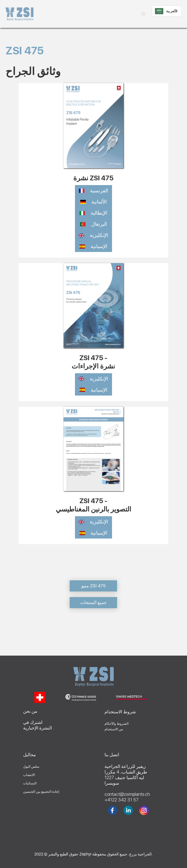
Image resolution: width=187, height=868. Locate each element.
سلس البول (31, 767)
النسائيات (30, 783)
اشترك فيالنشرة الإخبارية (37, 725)
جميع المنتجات (93, 602)
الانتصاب (29, 775)
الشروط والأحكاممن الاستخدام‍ (116, 726)
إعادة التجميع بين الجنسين (41, 792)
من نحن (30, 711)
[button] (144, 14)
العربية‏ (166, 11)
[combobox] (167, 11)
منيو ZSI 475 (93, 586)
